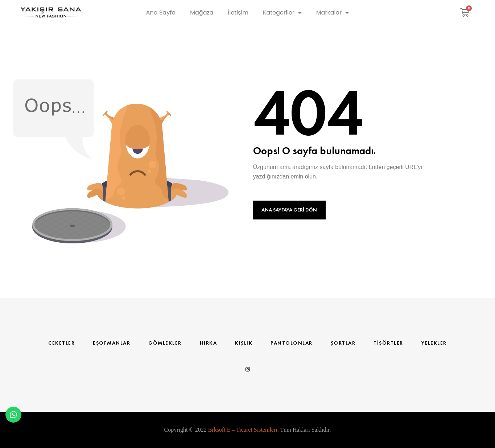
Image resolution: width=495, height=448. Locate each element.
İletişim (238, 13)
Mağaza (202, 13)
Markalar (333, 13)
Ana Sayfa (161, 13)
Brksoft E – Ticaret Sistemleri (243, 430)
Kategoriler (282, 13)
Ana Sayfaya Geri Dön (289, 210)
